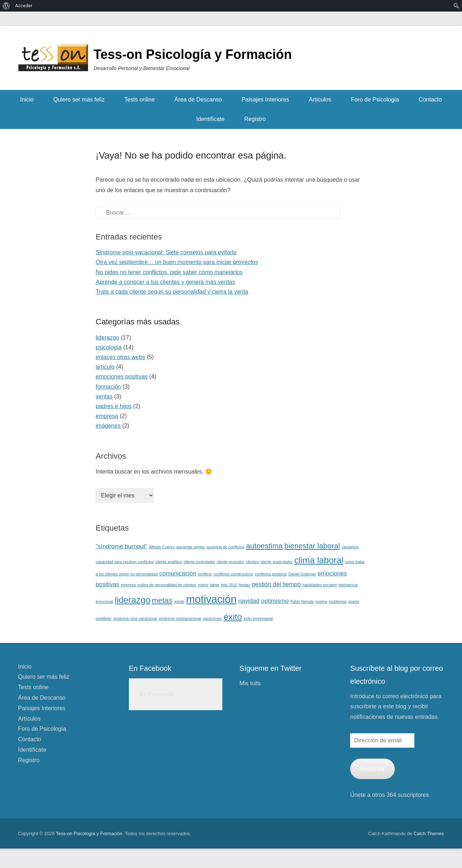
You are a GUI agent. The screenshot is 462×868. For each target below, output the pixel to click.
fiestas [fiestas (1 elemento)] (245, 585)
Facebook (422, 59)
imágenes (108, 426)
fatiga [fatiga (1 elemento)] (214, 585)
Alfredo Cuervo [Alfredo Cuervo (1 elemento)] (162, 547)
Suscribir (372, 769)
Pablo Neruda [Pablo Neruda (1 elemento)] (302, 601)
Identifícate (210, 119)
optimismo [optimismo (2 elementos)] (275, 601)
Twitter (438, 59)
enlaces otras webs (120, 357)
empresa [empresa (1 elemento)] (128, 585)
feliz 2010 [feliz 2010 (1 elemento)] (229, 585)
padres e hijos (114, 406)
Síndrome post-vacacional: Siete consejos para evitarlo (166, 252)
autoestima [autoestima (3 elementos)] (264, 546)
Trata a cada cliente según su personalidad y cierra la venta (172, 292)
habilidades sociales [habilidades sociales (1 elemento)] (320, 585)
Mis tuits (250, 683)
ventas (104, 396)
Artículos (320, 100)
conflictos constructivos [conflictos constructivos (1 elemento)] (234, 574)
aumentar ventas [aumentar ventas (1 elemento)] (190, 547)
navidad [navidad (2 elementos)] (249, 601)
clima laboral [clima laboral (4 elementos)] (319, 560)
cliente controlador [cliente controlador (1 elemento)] (199, 562)
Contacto (430, 100)
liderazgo (107, 338)
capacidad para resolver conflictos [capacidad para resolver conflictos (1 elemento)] (125, 562)
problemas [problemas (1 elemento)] (338, 601)
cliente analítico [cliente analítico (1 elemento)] (169, 562)
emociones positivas (122, 377)
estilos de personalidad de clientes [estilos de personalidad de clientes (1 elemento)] (167, 585)
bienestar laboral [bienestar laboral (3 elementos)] (312, 546)
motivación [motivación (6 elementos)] (212, 599)
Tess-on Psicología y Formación (193, 54)
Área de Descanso (198, 100)
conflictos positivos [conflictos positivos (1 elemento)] (271, 574)
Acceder (24, 6)
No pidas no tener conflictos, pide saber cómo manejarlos (169, 272)
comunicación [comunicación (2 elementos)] (178, 573)
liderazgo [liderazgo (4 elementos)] (132, 600)
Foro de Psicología (375, 100)
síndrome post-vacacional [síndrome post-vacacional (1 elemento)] (135, 618)
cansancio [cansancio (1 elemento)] (350, 547)
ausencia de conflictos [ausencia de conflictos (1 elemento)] (225, 547)
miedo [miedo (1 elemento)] (179, 601)
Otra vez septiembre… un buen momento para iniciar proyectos (177, 262)
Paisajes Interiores (265, 100)
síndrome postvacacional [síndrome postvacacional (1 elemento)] (180, 618)
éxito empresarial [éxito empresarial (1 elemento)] (258, 618)
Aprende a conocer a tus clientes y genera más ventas (165, 282)
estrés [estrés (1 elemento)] (203, 585)
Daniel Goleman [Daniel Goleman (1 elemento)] (302, 574)
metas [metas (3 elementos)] (162, 600)
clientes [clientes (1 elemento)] (252, 562)
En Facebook (150, 668)
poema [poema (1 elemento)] (321, 601)
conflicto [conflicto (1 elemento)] (205, 574)
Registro (255, 119)
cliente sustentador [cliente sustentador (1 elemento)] (276, 562)
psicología (109, 347)
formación (108, 387)
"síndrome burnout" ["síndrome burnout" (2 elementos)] (121, 546)
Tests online (140, 100)
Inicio (27, 100)
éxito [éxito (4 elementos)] (233, 617)
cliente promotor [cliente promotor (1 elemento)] (230, 562)
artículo (105, 367)
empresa (107, 416)
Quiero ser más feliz (79, 100)
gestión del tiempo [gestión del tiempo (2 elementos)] (276, 584)
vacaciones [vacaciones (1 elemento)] (212, 618)
